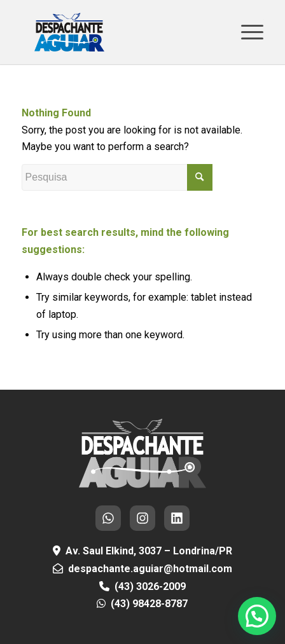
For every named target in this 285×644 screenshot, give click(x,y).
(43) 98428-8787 (149, 604)
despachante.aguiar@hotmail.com (150, 569)
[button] (257, 616)
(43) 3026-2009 (150, 586)
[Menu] (246, 32)
